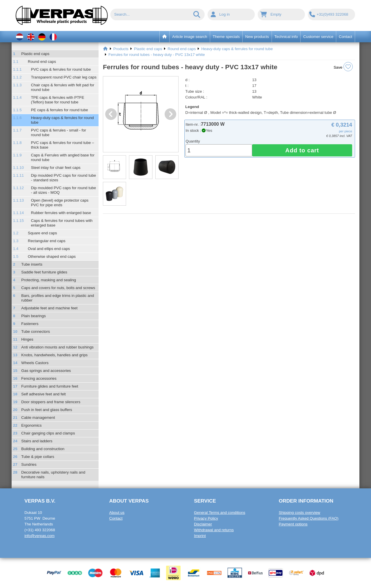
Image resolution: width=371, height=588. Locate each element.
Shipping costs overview (300, 513)
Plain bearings (33, 316)
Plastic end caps (35, 54)
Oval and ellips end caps (49, 249)
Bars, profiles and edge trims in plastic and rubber (58, 298)
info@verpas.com (39, 536)
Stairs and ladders (37, 441)
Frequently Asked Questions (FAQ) (309, 518)
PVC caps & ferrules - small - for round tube (59, 133)
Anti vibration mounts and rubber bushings (57, 347)
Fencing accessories (39, 378)
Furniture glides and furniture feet (50, 386)
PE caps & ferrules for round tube (60, 110)
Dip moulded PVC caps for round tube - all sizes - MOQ (63, 190)
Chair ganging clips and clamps (48, 433)
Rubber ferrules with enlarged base (61, 213)
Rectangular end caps (47, 241)
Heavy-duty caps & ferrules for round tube (62, 120)
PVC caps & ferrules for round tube (61, 69)
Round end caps (42, 62)
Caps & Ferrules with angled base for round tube (63, 157)
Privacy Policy (206, 518)
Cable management (38, 418)
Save (343, 67)
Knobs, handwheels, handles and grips (54, 355)
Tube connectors (36, 332)
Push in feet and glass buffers (47, 410)
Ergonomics (31, 425)
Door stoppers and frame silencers (51, 402)
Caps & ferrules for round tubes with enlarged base (62, 223)
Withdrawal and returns (214, 530)
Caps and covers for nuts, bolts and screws (58, 288)
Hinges (27, 339)
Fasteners (30, 324)
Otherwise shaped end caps (52, 256)
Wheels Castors (35, 363)
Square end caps (42, 233)
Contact (116, 518)
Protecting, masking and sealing (49, 280)
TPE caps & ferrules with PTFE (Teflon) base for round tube (58, 100)
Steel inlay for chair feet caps (56, 168)
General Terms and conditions (220, 513)
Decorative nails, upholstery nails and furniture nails (53, 475)
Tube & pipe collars (38, 457)
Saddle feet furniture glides (44, 272)
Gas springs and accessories (46, 371)
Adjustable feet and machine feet (49, 308)
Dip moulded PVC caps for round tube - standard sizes (63, 178)
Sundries (29, 464)
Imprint (200, 536)
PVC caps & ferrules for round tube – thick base (63, 145)
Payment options (293, 524)
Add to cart (302, 150)
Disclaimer (203, 524)
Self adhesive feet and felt (43, 394)
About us (117, 513)
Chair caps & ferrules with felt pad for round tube (63, 87)
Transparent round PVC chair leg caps (64, 77)
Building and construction (43, 449)
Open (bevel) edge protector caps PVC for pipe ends (60, 203)
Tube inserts (32, 264)
